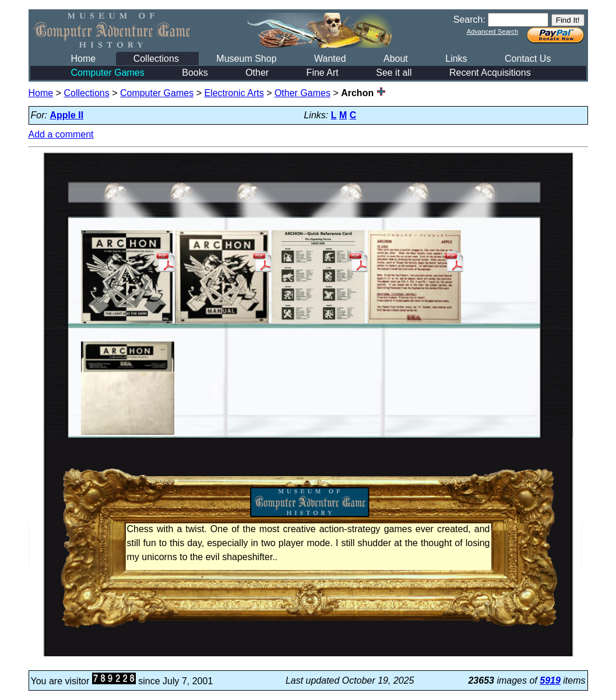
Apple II (66, 115)
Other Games (302, 93)
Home (84, 59)
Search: (469, 20)
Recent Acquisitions (490, 73)
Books (195, 73)
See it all (394, 73)
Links (456, 59)
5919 (550, 680)
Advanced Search (492, 31)
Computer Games (108, 73)
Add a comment (61, 134)
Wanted (330, 59)
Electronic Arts (234, 93)
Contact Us (528, 59)
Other (257, 73)
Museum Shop (246, 59)
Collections (156, 59)
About (396, 59)
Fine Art (323, 73)
